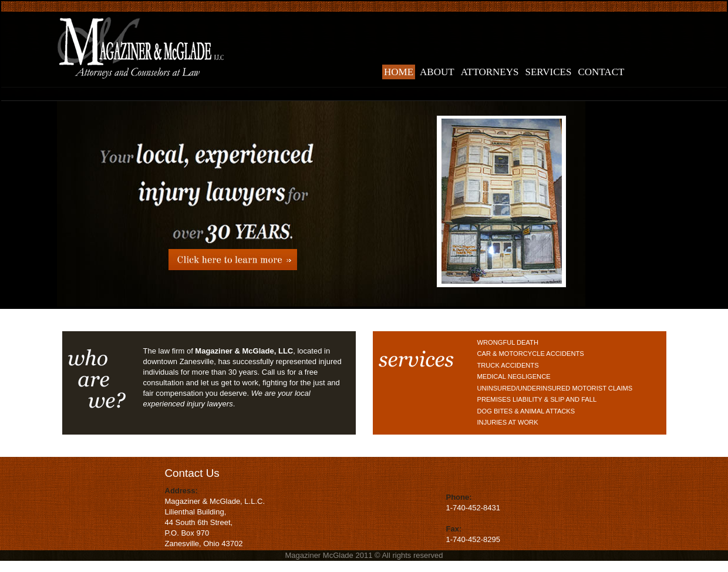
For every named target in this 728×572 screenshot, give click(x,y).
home (399, 72)
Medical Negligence (514, 376)
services (549, 72)
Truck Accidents (508, 365)
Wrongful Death (508, 342)
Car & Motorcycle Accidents (531, 354)
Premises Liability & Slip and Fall (537, 399)
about (437, 72)
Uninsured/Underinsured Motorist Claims (555, 388)
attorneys (490, 72)
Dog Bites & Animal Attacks (526, 411)
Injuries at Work (508, 422)
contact (601, 72)
